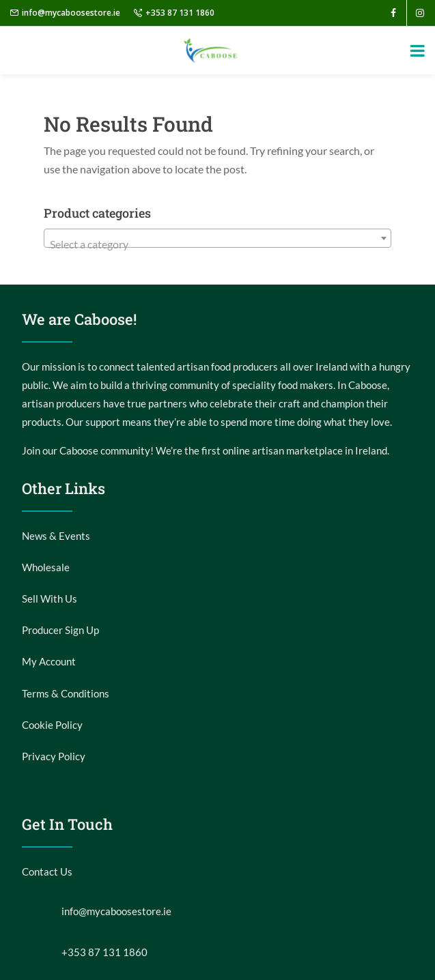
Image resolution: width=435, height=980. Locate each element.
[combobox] (218, 238)
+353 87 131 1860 (180, 13)
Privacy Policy (54, 756)
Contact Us (47, 871)
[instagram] (420, 13)
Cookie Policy (52, 725)
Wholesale (46, 567)
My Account (49, 661)
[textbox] (218, 244)
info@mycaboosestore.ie (71, 13)
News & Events (56, 536)
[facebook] (393, 13)
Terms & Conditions (66, 693)
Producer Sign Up (60, 630)
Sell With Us (50, 599)
